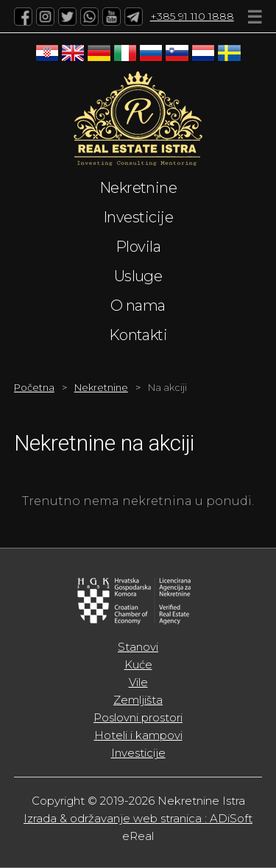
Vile (138, 682)
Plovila (138, 247)
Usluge (138, 276)
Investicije (138, 217)
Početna (34, 387)
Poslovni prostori (138, 717)
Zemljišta (138, 700)
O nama (138, 306)
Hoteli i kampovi (138, 735)
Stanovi (138, 647)
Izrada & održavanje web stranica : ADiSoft (138, 818)
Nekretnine (138, 188)
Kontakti (138, 335)
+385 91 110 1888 (192, 16)
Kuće (138, 664)
